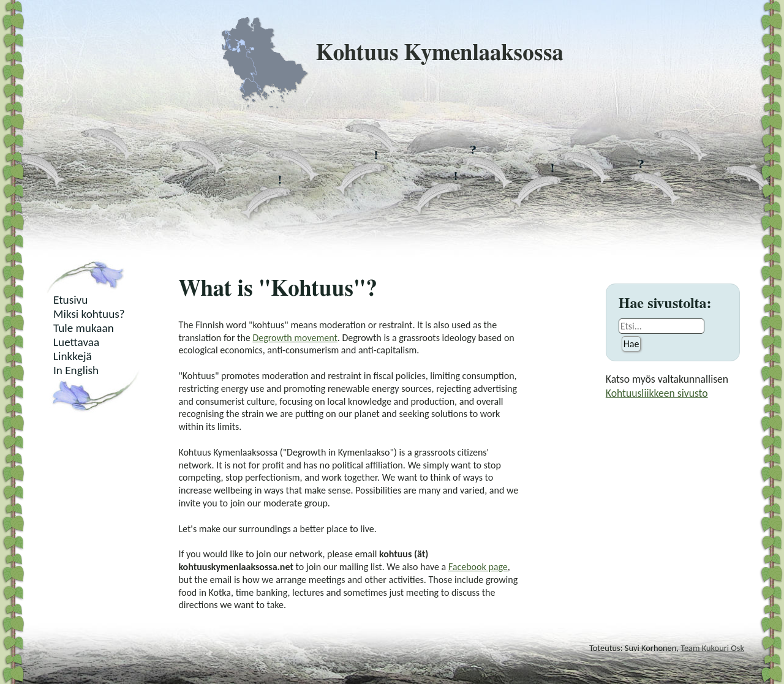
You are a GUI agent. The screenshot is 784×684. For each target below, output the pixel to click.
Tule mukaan (84, 328)
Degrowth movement (295, 338)
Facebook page (478, 567)
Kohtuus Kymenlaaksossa (392, 53)
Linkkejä (73, 356)
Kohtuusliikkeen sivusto (657, 393)
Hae (631, 344)
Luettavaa (76, 342)
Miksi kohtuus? (89, 314)
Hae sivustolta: (665, 304)
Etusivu (70, 300)
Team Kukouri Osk (712, 648)
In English (76, 370)
